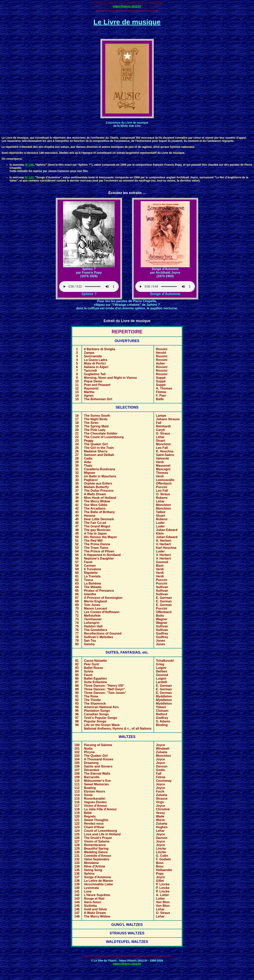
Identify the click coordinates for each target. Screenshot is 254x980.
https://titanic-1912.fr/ (127, 6)
